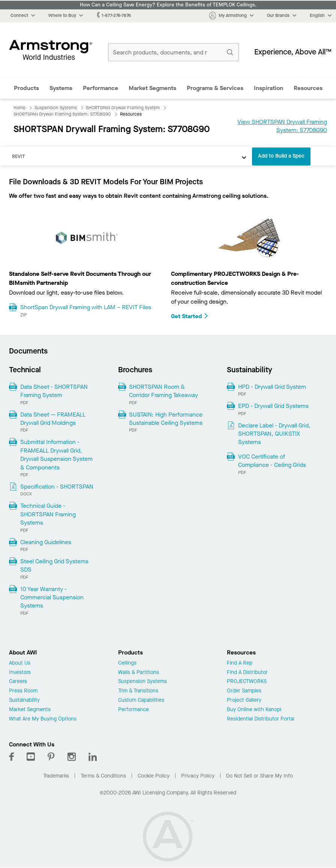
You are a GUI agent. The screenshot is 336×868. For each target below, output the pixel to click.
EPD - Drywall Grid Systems (273, 406)
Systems (61, 88)
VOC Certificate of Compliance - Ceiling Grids (272, 461)
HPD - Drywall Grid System (272, 387)
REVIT (19, 156)
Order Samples (244, 691)
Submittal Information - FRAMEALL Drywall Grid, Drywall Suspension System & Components (56, 454)
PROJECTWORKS (247, 682)
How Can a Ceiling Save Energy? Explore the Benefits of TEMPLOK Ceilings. (168, 5)
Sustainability (24, 700)
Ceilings (127, 663)
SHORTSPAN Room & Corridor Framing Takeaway (163, 391)
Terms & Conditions (103, 776)
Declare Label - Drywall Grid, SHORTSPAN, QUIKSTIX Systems (274, 434)
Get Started (190, 316)
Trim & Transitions (138, 691)
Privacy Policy (198, 776)
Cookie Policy (154, 776)
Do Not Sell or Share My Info (259, 776)
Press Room (23, 691)
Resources (308, 88)
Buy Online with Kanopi (254, 710)
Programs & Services (215, 88)
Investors (20, 673)
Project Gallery (244, 700)
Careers (18, 682)
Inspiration (268, 88)
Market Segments (152, 88)
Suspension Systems (142, 682)
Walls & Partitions (139, 673)
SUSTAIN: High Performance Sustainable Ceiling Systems (166, 419)
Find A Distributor (247, 673)
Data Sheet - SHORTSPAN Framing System (54, 391)
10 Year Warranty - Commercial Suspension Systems (52, 597)
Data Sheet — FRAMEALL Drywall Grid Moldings (53, 419)
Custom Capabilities (141, 700)
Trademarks (56, 776)
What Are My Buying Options (43, 719)
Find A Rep (240, 663)
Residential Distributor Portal (261, 719)
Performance (100, 88)
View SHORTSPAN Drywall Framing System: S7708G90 (282, 126)
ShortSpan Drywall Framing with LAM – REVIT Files (86, 307)
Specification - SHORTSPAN (57, 487)
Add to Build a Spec (281, 156)
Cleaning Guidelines (46, 542)
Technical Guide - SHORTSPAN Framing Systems (48, 514)
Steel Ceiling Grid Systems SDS (54, 565)
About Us (20, 663)
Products (26, 88)
